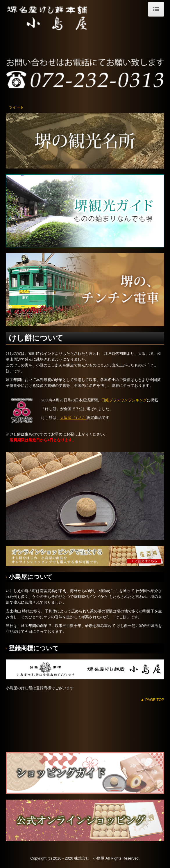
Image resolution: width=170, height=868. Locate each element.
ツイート (16, 107)
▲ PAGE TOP (152, 700)
